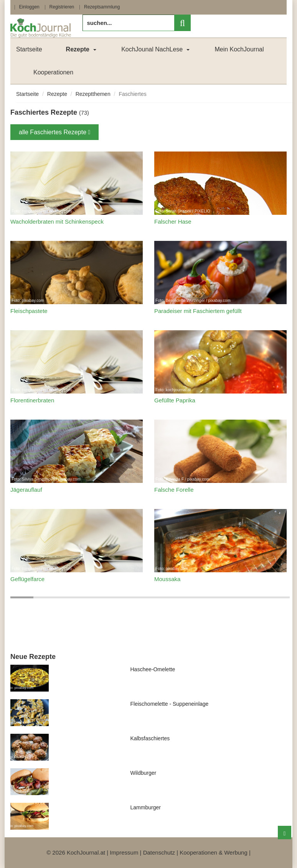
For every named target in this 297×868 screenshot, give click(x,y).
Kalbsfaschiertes (150, 738)
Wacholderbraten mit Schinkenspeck (57, 222)
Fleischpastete (29, 311)
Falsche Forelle (174, 490)
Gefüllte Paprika (175, 400)
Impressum (124, 852)
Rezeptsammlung (102, 7)
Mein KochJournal (239, 49)
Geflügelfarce (27, 579)
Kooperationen (53, 72)
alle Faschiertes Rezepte (54, 132)
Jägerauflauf (26, 490)
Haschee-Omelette (153, 669)
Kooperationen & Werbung (214, 852)
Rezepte (57, 94)
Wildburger (144, 773)
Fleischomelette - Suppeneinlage (170, 704)
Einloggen (29, 7)
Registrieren (62, 7)
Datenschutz (159, 852)
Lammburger (146, 807)
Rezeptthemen (93, 94)
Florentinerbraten (32, 400)
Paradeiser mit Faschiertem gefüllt (198, 311)
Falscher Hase (173, 222)
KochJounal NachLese (152, 49)
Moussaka (167, 579)
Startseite (29, 49)
